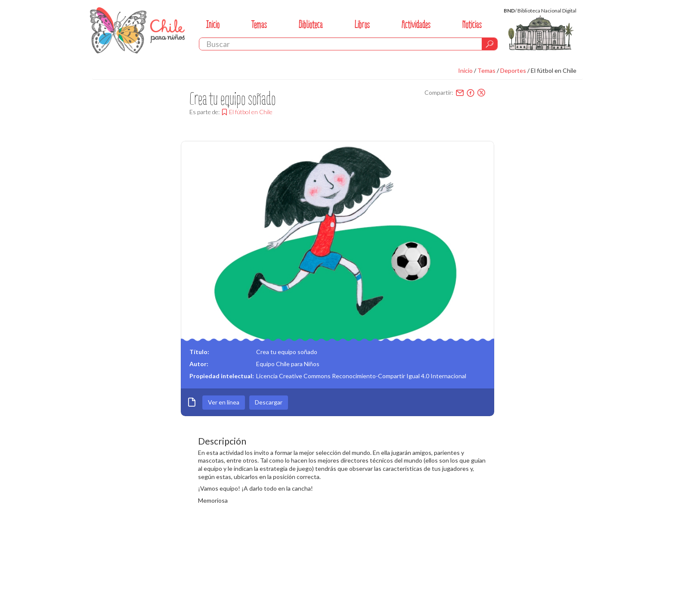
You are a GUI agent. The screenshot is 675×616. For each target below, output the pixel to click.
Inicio (213, 24)
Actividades (416, 24)
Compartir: (439, 92)
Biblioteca (311, 24)
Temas (259, 24)
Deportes (513, 70)
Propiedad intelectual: (222, 376)
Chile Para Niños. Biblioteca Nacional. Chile (137, 30)
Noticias (472, 24)
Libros (362, 24)
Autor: (199, 364)
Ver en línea (224, 402)
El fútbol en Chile (554, 70)
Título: (199, 352)
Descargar (269, 402)
